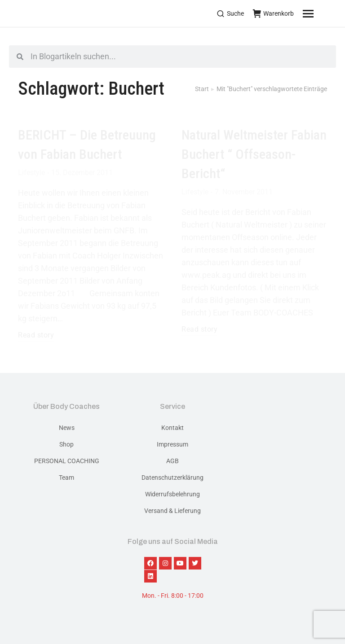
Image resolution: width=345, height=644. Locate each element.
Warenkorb (273, 13)
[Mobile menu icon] (319, 13)
